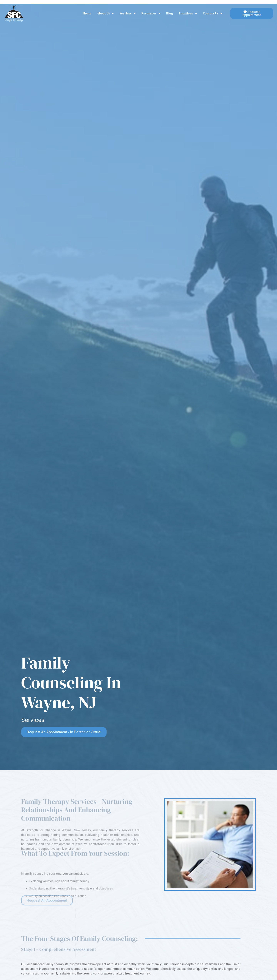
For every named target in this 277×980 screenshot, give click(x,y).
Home (87, 13)
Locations (188, 13)
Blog (170, 13)
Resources (151, 13)
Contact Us (213, 13)
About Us (105, 13)
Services (128, 13)
